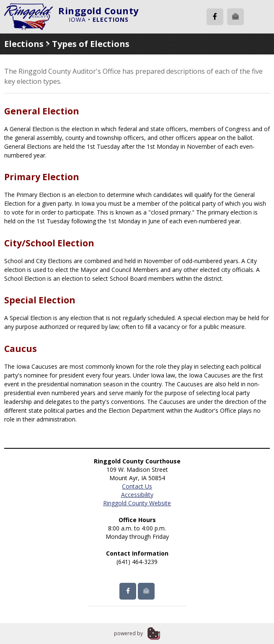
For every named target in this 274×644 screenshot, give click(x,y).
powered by (128, 633)
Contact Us (137, 486)
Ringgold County (99, 10)
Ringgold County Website (137, 503)
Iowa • (99, 19)
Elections (24, 44)
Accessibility (137, 495)
